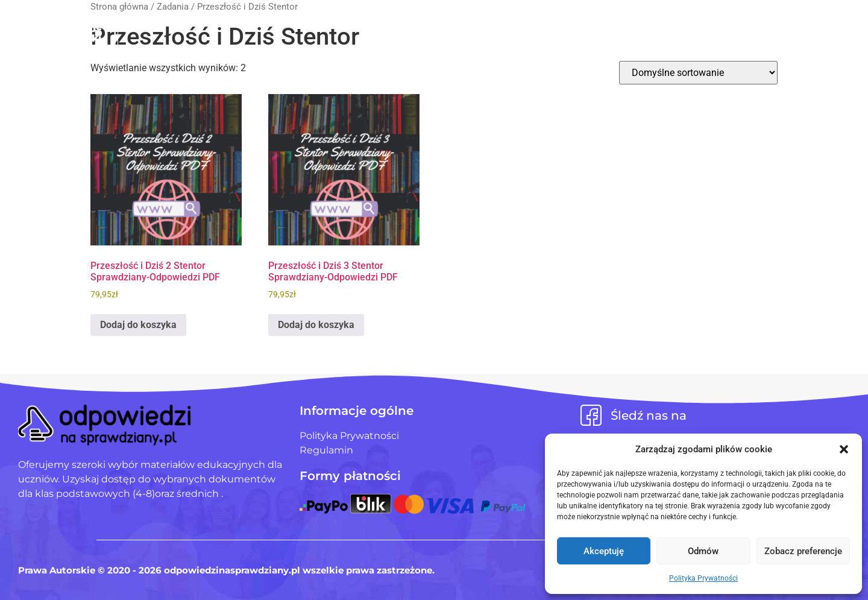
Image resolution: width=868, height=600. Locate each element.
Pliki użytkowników (452, 24)
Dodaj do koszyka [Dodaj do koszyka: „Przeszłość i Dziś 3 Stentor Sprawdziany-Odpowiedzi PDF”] (316, 325)
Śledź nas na (649, 415)
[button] (844, 449)
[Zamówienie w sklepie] (698, 73)
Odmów (703, 551)
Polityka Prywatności (703, 578)
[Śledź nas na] (591, 415)
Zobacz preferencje (803, 551)
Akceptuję (604, 551)
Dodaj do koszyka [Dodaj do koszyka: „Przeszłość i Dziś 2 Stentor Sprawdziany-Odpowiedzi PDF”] (138, 325)
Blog (540, 24)
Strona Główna (331, 24)
